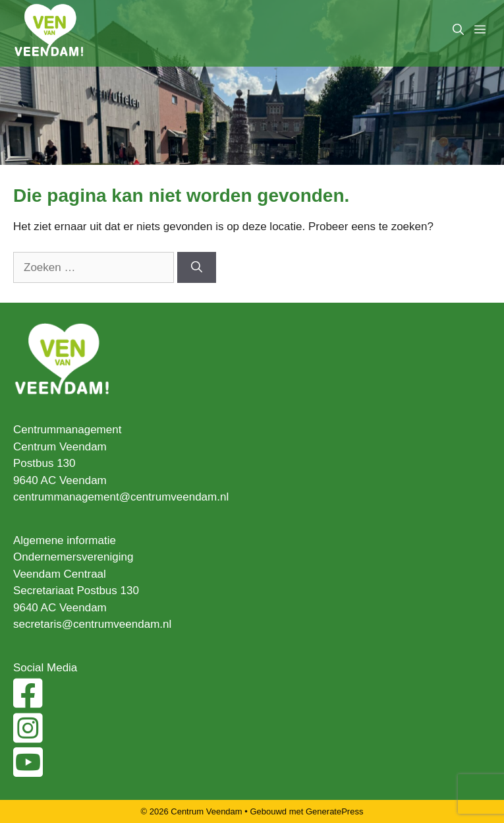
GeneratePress (334, 811)
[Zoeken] (197, 268)
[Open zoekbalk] (458, 30)
